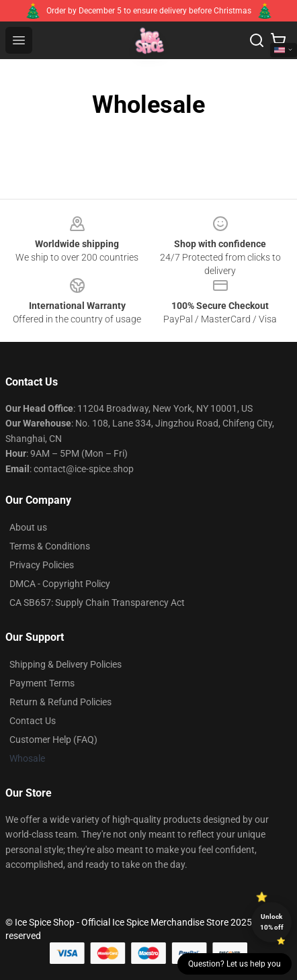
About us (28, 527)
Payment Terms (42, 683)
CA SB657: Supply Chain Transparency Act (97, 603)
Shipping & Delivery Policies (66, 664)
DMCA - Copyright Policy (60, 584)
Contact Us (33, 721)
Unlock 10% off (272, 922)
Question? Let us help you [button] (235, 964)
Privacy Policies (42, 565)
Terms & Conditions (50, 546)
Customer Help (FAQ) (53, 740)
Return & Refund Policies (60, 702)
